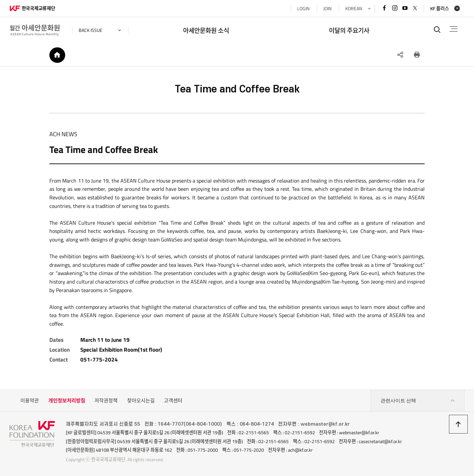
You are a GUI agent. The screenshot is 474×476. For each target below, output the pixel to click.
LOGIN (303, 9)
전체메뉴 (454, 29)
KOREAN (354, 9)
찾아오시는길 (141, 401)
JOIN (327, 9)
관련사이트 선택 (418, 401)
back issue (91, 30)
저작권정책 (106, 401)
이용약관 (30, 401)
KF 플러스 (440, 9)
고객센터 (173, 401)
